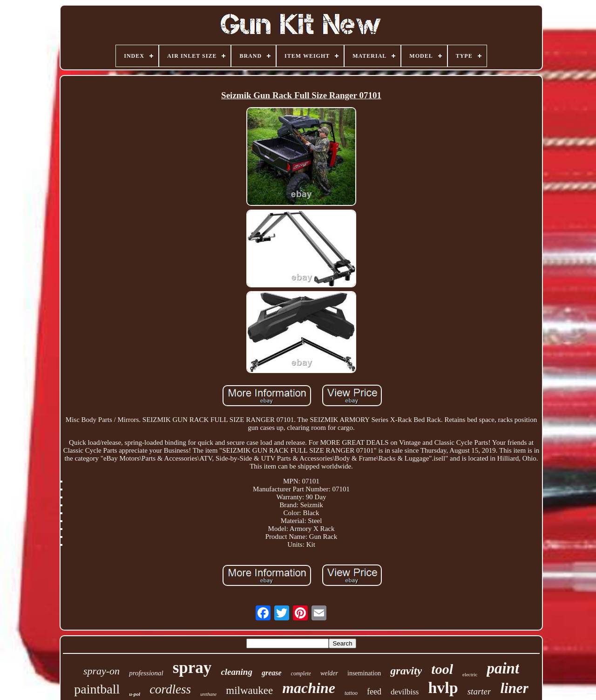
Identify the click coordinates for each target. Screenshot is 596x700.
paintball (97, 689)
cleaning (237, 672)
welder (329, 673)
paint (503, 668)
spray (192, 668)
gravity (406, 671)
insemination (364, 673)
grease (272, 673)
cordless (170, 689)
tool (442, 669)
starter (479, 691)
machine (309, 688)
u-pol (135, 694)
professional (146, 673)
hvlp (443, 688)
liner (514, 688)
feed (374, 692)
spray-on (102, 671)
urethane (208, 694)
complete (301, 673)
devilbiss (405, 692)
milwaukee (249, 690)
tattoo (351, 693)
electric (470, 674)
